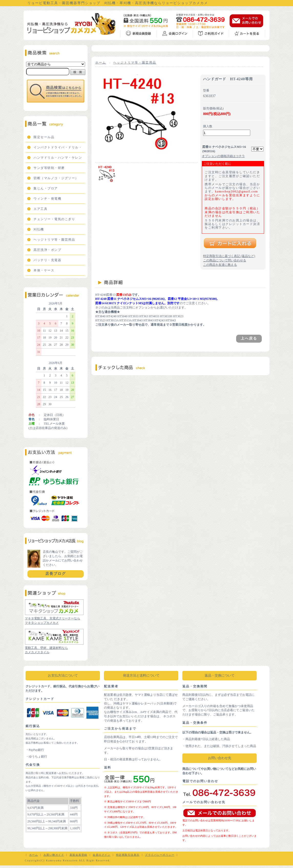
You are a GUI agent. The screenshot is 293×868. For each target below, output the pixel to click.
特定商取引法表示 (128, 855)
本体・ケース (44, 270)
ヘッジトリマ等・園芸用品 (54, 240)
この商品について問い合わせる (225, 260)
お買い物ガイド (54, 855)
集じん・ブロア (46, 188)
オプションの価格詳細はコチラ (223, 156)
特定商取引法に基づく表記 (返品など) (229, 256)
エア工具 (40, 209)
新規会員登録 (79, 855)
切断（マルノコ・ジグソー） (56, 178)
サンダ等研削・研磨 (49, 168)
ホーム (101, 63)
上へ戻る (249, 338)
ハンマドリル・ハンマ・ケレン (58, 158)
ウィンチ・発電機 (47, 199)
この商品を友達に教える (220, 265)
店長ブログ (56, 574)
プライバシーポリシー (160, 855)
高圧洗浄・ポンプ (47, 250)
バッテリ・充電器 (47, 260)
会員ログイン (102, 855)
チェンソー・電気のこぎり (54, 219)
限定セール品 (44, 137)
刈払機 (39, 229)
